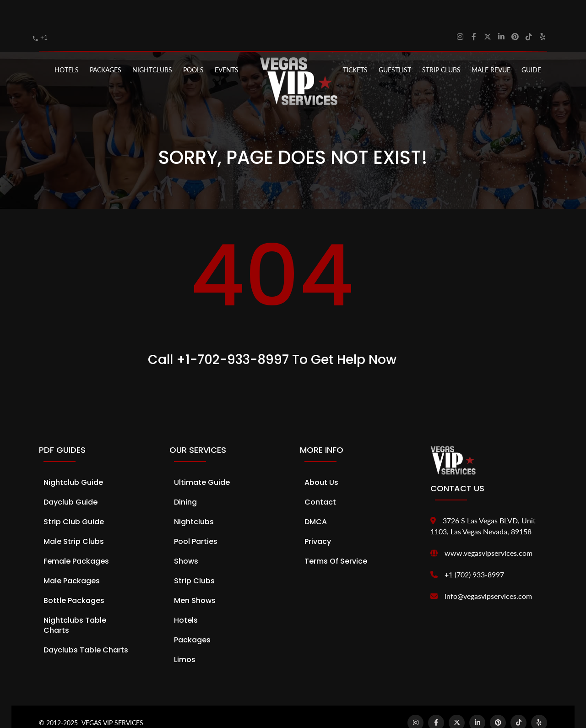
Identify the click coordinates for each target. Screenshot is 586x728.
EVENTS (227, 46)
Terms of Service (336, 538)
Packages (192, 617)
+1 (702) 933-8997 (474, 551)
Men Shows (195, 577)
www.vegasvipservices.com (488, 530)
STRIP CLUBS (441, 46)
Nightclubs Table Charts (75, 602)
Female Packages (76, 538)
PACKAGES (106, 46)
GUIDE (531, 46)
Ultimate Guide (202, 459)
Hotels (67, 46)
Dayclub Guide (71, 479)
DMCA (316, 498)
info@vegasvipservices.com (488, 573)
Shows (186, 538)
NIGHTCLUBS (152, 46)
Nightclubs (194, 498)
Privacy (318, 518)
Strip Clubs (194, 557)
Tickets (355, 46)
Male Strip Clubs (74, 518)
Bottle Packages (74, 577)
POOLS (193, 46)
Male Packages (72, 557)
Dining (185, 479)
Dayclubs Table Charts (86, 627)
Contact (320, 479)
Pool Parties (196, 518)
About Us (321, 459)
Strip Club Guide (74, 498)
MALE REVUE (491, 46)
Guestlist (395, 46)
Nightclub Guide (73, 459)
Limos (185, 636)
